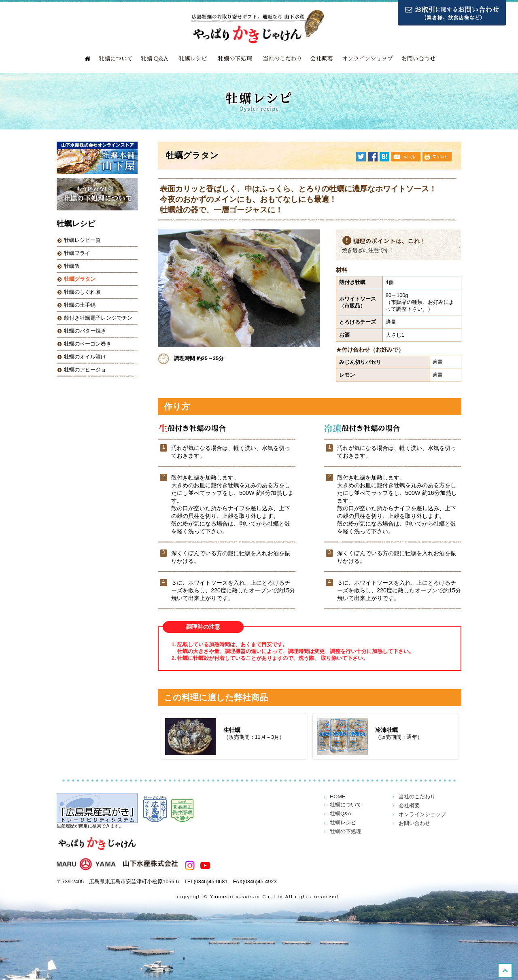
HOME (87, 59)
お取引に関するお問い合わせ (452, 13)
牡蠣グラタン (80, 279)
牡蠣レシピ (192, 59)
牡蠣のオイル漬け (85, 357)
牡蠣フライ (77, 253)
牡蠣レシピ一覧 (82, 240)
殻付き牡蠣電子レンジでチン (98, 318)
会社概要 (322, 59)
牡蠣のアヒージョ (85, 370)
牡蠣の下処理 (235, 59)
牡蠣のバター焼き (85, 331)
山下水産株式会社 (117, 865)
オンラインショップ (368, 59)
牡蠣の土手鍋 (80, 305)
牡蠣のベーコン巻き (88, 344)
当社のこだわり (281, 59)
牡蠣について (115, 59)
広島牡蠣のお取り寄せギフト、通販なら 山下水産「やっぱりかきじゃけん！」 (259, 26)
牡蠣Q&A (154, 59)
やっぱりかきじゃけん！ (97, 847)
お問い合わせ (419, 59)
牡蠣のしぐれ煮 (82, 292)
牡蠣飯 (72, 266)
